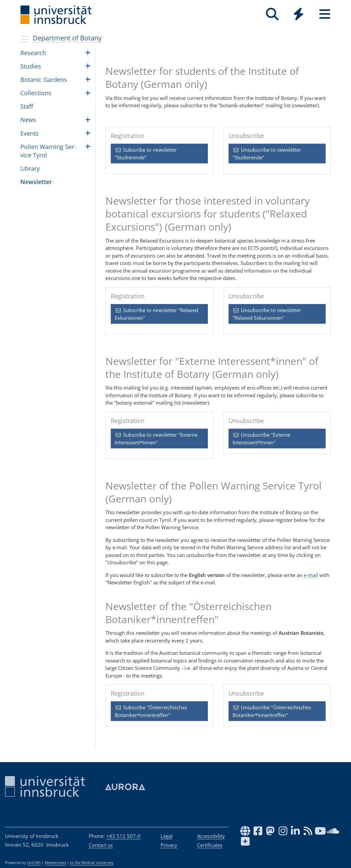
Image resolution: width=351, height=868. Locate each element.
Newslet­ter (36, 182)
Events (30, 133)
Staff (27, 106)
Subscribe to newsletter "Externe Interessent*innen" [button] (156, 439)
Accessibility (211, 836)
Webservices (55, 863)
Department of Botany (67, 38)
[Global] (298, 15)
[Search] (272, 14)
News (28, 120)
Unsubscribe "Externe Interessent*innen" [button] (261, 439)
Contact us (101, 845)
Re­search (33, 53)
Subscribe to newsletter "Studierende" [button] (146, 154)
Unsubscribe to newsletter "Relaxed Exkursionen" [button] (267, 314)
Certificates (210, 845)
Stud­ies (31, 66)
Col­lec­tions (36, 93)
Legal (166, 836)
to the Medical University (92, 863)
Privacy (169, 845)
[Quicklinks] (298, 14)
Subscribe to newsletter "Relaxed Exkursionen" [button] (156, 314)
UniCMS (34, 863)
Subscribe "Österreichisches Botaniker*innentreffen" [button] (151, 711)
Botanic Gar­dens (44, 80)
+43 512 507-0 (123, 836)
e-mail (311, 575)
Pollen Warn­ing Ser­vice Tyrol (48, 151)
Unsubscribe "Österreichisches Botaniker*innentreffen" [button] (272, 711)
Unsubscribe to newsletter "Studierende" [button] (267, 154)
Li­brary (30, 168)
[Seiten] (325, 14)
